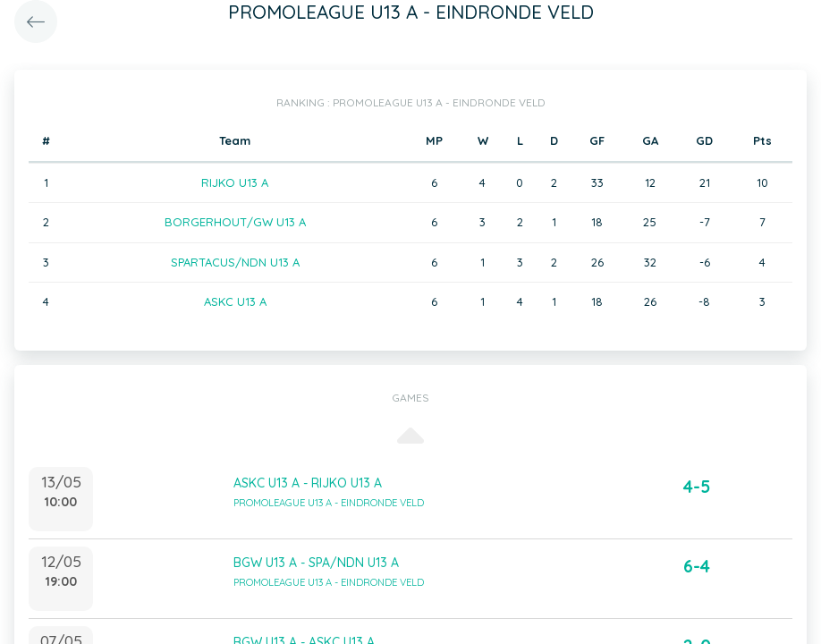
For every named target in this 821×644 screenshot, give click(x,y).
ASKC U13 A (235, 301)
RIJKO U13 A (235, 182)
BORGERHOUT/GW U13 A (235, 222)
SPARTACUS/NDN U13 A (235, 262)
